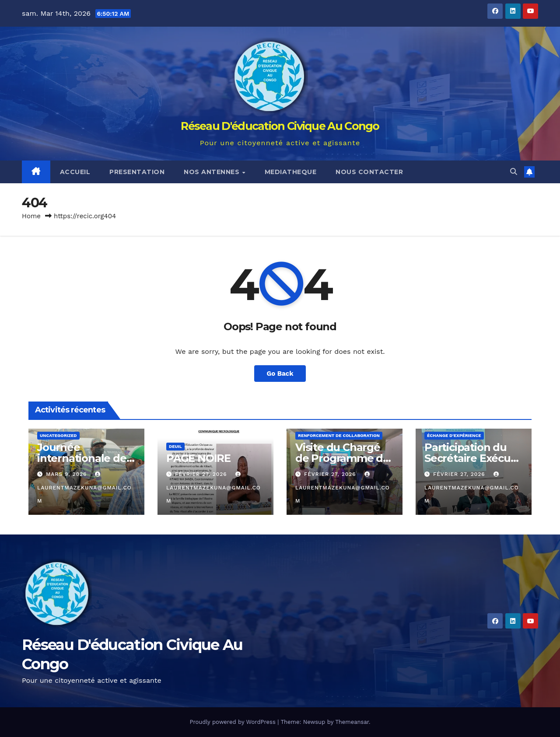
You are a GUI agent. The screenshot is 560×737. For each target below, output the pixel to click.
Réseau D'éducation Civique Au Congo (280, 126)
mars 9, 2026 (67, 474)
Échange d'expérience (454, 435)
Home (31, 216)
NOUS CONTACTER (369, 172)
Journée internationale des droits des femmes (86, 458)
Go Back (280, 373)
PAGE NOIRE (198, 458)
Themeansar (352, 722)
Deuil (175, 446)
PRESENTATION (137, 172)
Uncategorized (58, 435)
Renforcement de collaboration (339, 435)
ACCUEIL (75, 172)
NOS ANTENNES (213, 172)
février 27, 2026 (202, 474)
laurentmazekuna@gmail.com (84, 488)
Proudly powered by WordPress (233, 722)
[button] (514, 172)
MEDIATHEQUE (291, 172)
